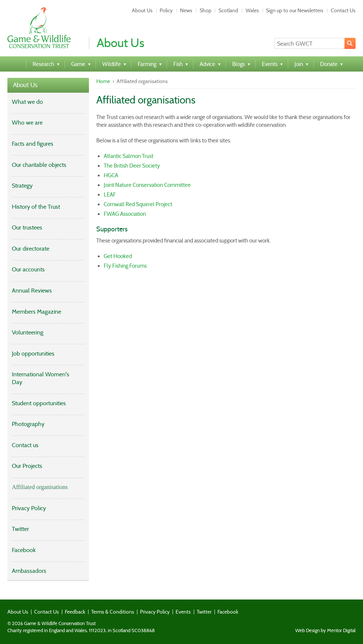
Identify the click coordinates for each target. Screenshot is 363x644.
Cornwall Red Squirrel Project (138, 204)
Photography (28, 424)
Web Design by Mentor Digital (325, 631)
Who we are (27, 123)
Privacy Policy (29, 508)
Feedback (75, 612)
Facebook (24, 550)
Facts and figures (33, 144)
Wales (252, 10)
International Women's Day (41, 378)
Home (103, 81)
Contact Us (343, 10)
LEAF (110, 195)
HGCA (111, 175)
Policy (166, 10)
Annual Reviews (32, 290)
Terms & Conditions (113, 612)
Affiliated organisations (40, 487)
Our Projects (27, 466)
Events (183, 612)
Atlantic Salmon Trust (129, 156)
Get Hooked (118, 256)
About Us (142, 10)
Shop (206, 10)
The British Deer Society (132, 166)
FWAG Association (125, 214)
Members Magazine (36, 312)
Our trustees (27, 227)
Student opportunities (39, 403)
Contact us (25, 445)
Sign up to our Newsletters (295, 10)
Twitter (20, 529)
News (186, 10)
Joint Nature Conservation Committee (147, 185)
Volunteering (28, 332)
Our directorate (31, 249)
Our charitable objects (39, 165)
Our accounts (28, 269)
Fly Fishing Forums (125, 266)
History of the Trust (36, 207)
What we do (27, 102)
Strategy (22, 186)
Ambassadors (29, 571)
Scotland (228, 10)
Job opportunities (33, 354)
